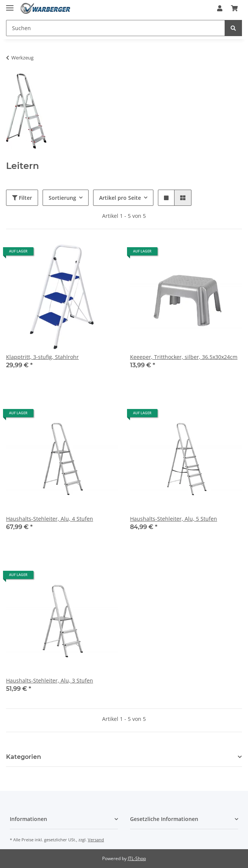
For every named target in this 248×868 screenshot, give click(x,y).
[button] (220, 8)
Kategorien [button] (24, 757)
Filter (22, 198)
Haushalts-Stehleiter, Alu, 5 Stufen (174, 519)
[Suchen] (116, 28)
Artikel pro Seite (120, 198)
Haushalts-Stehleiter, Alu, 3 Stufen (50, 680)
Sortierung (62, 198)
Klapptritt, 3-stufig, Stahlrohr (42, 357)
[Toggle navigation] (10, 5)
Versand (96, 840)
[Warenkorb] (234, 8)
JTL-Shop (137, 858)
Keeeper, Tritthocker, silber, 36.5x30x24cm (184, 357)
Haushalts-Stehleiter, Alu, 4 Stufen (50, 519)
